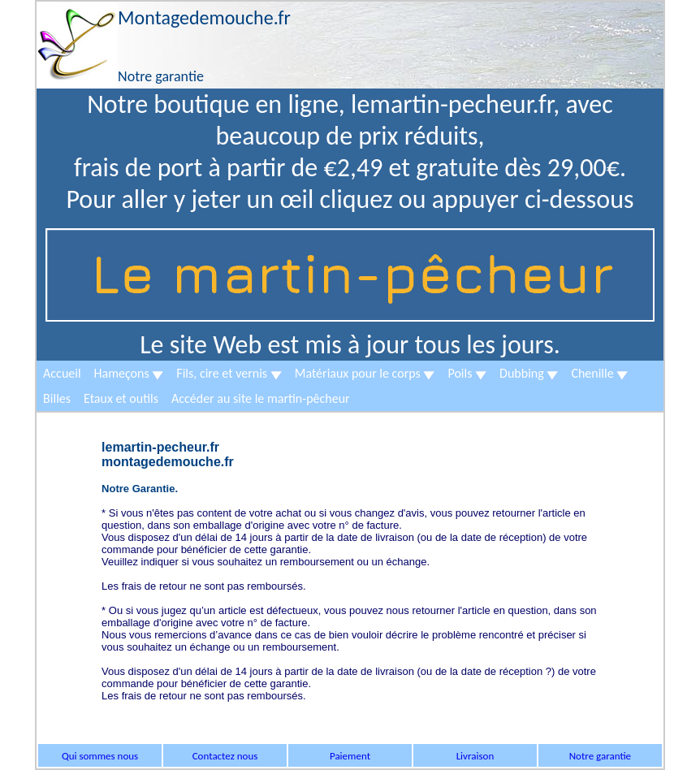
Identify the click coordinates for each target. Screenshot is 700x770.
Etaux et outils (121, 398)
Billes (57, 398)
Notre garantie (600, 756)
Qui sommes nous (100, 756)
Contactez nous (225, 756)
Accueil (62, 373)
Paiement (350, 756)
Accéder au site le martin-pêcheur (261, 398)
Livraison (475, 756)
